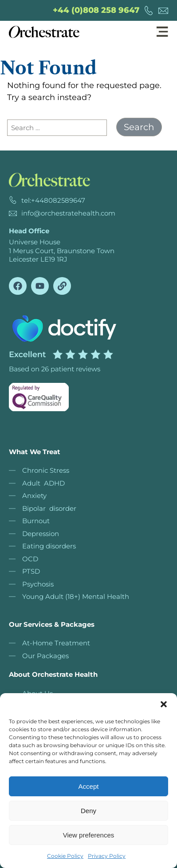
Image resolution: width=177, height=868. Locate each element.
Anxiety (34, 496)
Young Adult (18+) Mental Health (76, 596)
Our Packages (45, 656)
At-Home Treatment (56, 643)
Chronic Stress (46, 470)
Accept (89, 786)
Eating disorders (49, 546)
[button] (164, 704)
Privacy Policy (107, 856)
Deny (88, 811)
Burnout (36, 521)
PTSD (31, 571)
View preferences (89, 835)
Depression (41, 534)
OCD (30, 559)
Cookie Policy (65, 856)
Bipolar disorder (49, 508)
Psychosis (38, 584)
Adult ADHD (43, 483)
